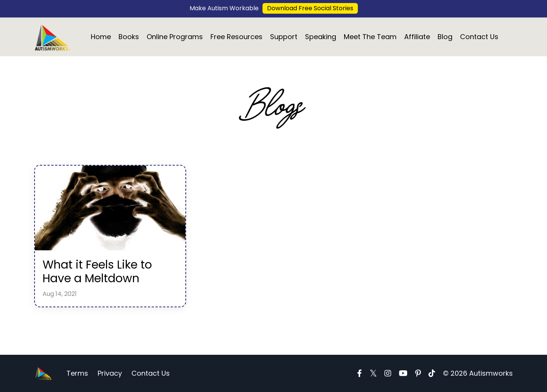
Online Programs (175, 37)
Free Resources (236, 37)
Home (101, 37)
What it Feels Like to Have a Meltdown (97, 272)
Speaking (321, 37)
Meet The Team (370, 37)
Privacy (110, 373)
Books (129, 37)
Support (284, 37)
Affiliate (417, 37)
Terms (77, 373)
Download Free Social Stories (310, 8)
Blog (445, 37)
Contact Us (479, 37)
